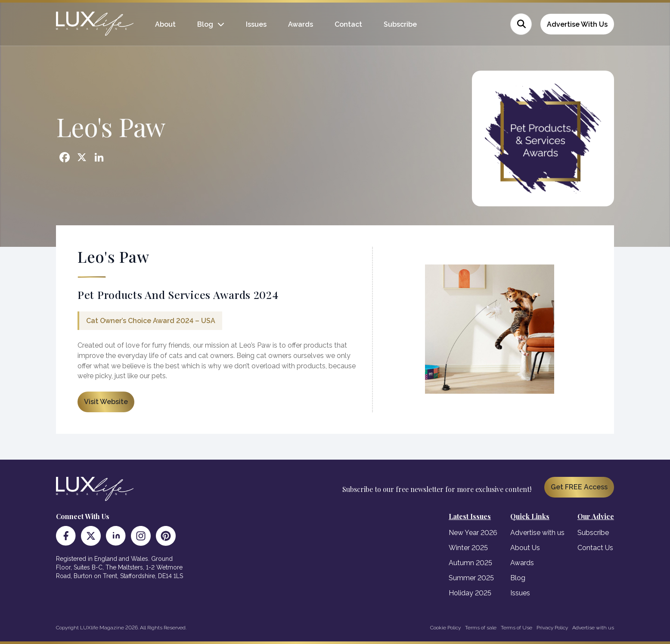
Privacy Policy (552, 628)
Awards (301, 24)
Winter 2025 (468, 548)
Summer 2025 (471, 578)
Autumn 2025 (470, 563)
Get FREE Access (579, 487)
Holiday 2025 (470, 593)
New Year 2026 (473, 533)
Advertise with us (537, 533)
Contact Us (595, 548)
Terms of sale (481, 628)
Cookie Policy (445, 628)
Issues (256, 24)
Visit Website (106, 402)
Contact (348, 24)
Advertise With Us (577, 24)
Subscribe (400, 24)
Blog (205, 24)
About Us (525, 548)
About (165, 24)
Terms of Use (516, 628)
